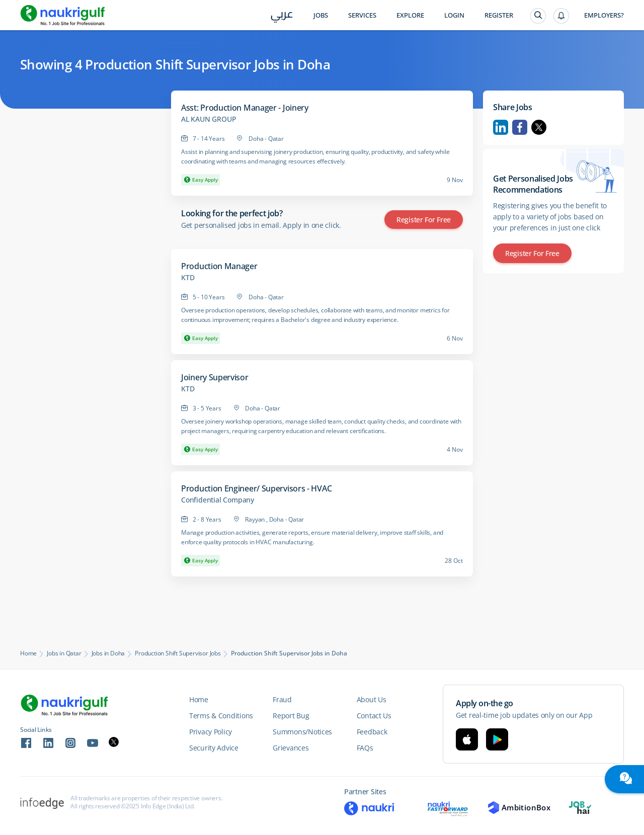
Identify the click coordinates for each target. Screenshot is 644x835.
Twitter (539, 127)
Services (362, 15)
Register (499, 15)
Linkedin (501, 127)
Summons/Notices (302, 732)
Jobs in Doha (108, 653)
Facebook (520, 127)
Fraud (282, 699)
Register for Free (424, 220)
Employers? (604, 15)
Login (454, 15)
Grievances (291, 748)
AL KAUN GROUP (209, 119)
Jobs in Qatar (64, 653)
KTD (188, 278)
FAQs (365, 748)
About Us (372, 699)
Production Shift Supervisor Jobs (178, 653)
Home (28, 653)
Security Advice (214, 748)
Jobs (321, 15)
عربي (282, 16)
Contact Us (374, 716)
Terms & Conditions (221, 716)
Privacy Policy (211, 732)
